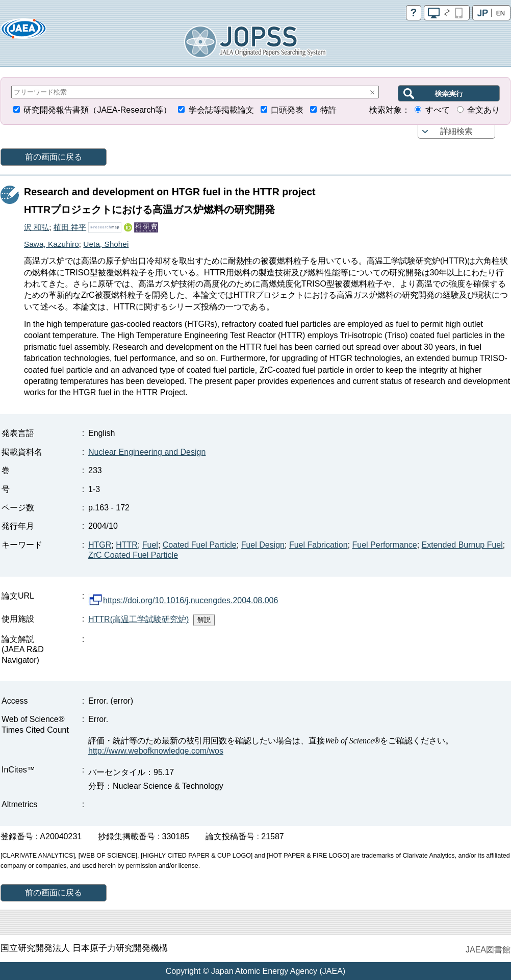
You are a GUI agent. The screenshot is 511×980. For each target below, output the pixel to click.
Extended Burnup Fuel (462, 545)
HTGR (100, 545)
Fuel (150, 545)
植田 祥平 (70, 227)
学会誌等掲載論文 (221, 110)
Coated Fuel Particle (200, 545)
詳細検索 (456, 131)
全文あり (483, 110)
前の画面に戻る (54, 157)
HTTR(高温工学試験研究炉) (138, 619)
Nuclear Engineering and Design (147, 452)
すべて (438, 110)
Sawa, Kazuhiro (52, 244)
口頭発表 (287, 110)
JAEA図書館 (488, 950)
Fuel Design (263, 545)
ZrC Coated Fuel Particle (133, 555)
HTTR (127, 545)
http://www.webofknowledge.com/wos (156, 751)
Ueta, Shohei (106, 244)
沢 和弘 (36, 227)
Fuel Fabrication (318, 545)
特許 (328, 110)
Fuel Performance (385, 545)
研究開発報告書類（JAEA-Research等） (97, 110)
